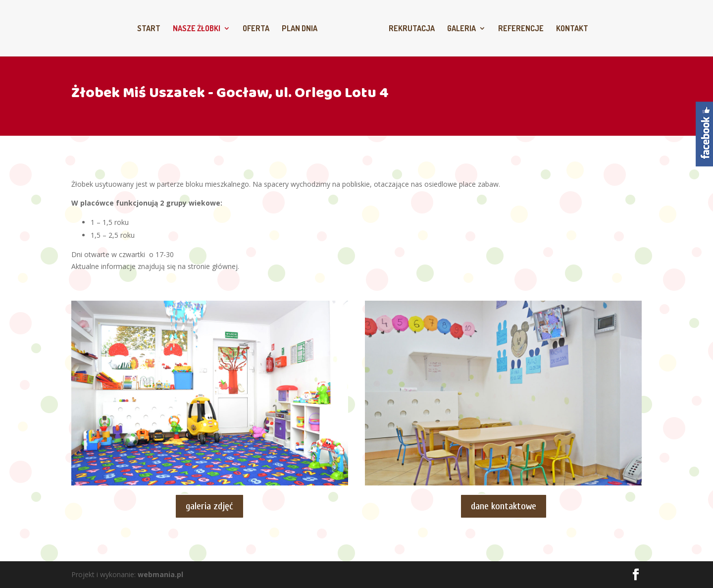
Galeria (461, 29)
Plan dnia (300, 29)
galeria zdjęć (209, 506)
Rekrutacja (412, 29)
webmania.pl (160, 574)
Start (149, 29)
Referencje (521, 29)
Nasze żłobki (197, 29)
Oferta (256, 29)
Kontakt (572, 29)
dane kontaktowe (504, 506)
